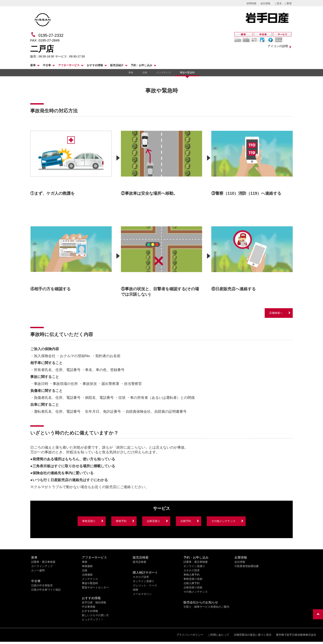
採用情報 (251, 3)
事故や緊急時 (187, 72)
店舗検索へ (276, 313)
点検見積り (153, 521)
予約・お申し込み (142, 65)
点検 (145, 72)
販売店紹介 (117, 65)
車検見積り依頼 (193, 579)
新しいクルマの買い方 (95, 615)
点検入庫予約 (192, 583)
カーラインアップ (42, 566)
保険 (135, 590)
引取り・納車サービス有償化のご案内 (206, 607)
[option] (71, 161)
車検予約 (121, 521)
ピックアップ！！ (93, 620)
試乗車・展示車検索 (43, 562)
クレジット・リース (145, 585)
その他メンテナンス (223, 521)
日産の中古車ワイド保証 (46, 590)
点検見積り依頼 (193, 587)
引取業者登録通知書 (247, 566)
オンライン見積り (144, 581)
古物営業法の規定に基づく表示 (253, 635)
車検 (131, 72)
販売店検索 (140, 562)
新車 (33, 65)
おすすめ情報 (95, 65)
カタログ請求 (141, 577)
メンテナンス (164, 72)
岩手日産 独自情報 (94, 603)
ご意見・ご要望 (283, 3)
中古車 (47, 65)
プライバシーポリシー (190, 635)
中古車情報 (89, 607)
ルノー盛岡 (38, 570)
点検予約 (186, 521)
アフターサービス (69, 65)
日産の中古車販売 (42, 585)
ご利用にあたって (218, 635)
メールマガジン (142, 594)
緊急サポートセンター (95, 587)
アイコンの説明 (278, 46)
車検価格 (87, 566)
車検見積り (89, 521)
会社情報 (265, 3)
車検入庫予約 (192, 575)
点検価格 (87, 575)
